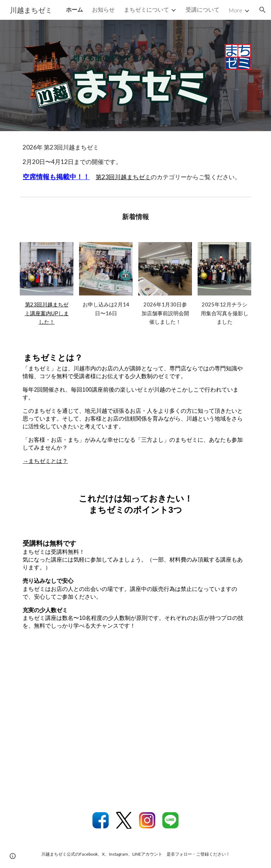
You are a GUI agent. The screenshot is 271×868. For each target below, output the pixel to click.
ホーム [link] (74, 9)
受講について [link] (203, 9)
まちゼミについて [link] (146, 9)
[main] (135, 162)
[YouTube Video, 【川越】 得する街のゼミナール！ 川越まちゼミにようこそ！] (135, 723)
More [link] (236, 10)
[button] (263, 10)
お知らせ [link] (103, 9)
